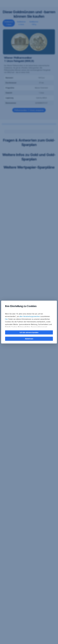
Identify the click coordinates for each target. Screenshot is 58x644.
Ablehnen (29, 339)
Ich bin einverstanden (29, 332)
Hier (6, 319)
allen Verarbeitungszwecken (30, 316)
